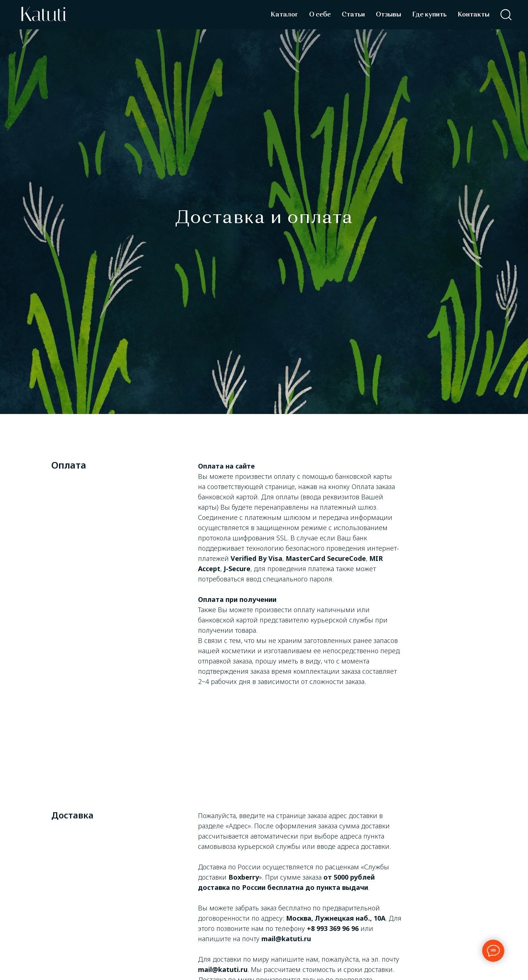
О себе (320, 15)
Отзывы (388, 15)
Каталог (284, 15)
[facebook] (506, 15)
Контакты (474, 15)
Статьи (353, 15)
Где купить (429, 15)
